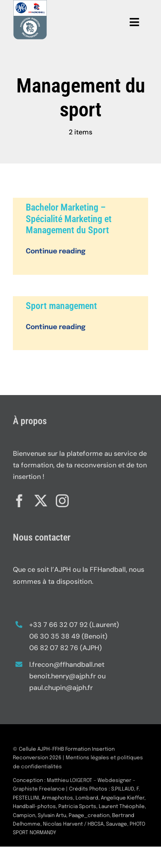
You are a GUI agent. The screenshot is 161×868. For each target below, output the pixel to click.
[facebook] (19, 499)
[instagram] (62, 499)
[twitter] (41, 499)
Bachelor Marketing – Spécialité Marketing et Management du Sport (69, 219)
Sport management (61, 306)
